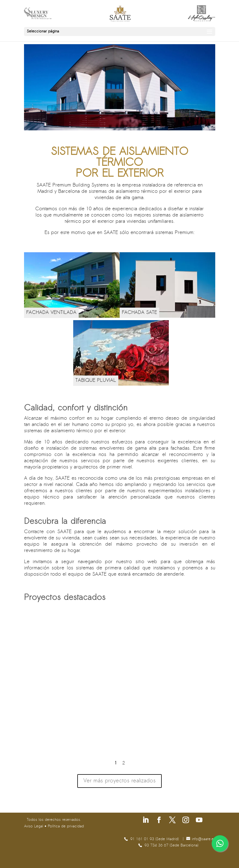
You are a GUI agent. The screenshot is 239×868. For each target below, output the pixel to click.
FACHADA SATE (139, 313)
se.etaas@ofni (203, 839)
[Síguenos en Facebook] (159, 821)
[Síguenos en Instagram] (186, 821)
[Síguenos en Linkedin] (146, 821)
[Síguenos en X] (172, 821)
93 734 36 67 (157, 846)
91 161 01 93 (143, 839)
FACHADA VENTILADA (51, 313)
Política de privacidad (66, 826)
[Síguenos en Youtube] (199, 821)
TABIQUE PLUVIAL (96, 381)
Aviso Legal (34, 826)
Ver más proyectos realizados (119, 781)
